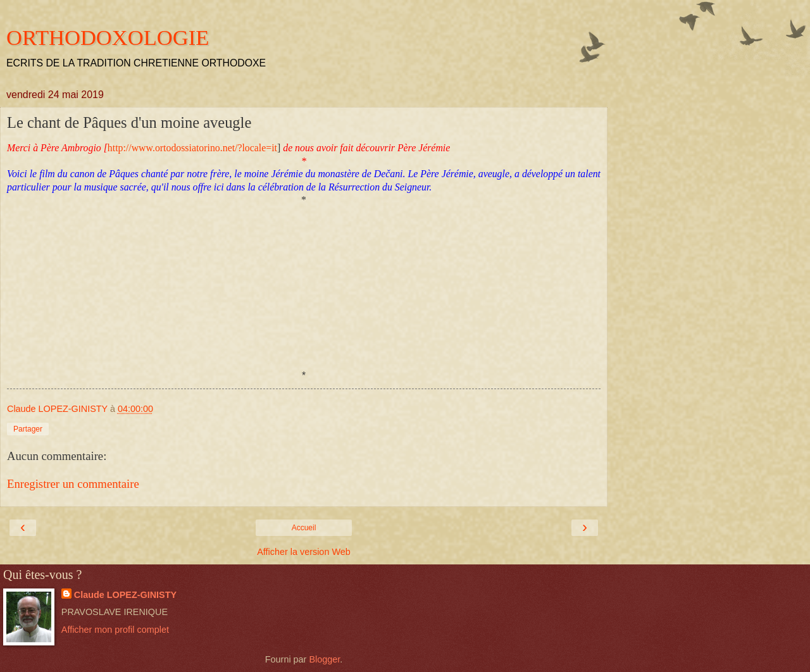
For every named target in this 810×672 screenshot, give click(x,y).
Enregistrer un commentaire (73, 484)
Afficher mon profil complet (115, 630)
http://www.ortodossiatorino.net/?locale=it (192, 148)
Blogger (324, 659)
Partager (28, 429)
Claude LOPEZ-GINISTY (125, 595)
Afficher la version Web (303, 552)
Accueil (304, 528)
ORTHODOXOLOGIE (108, 37)
